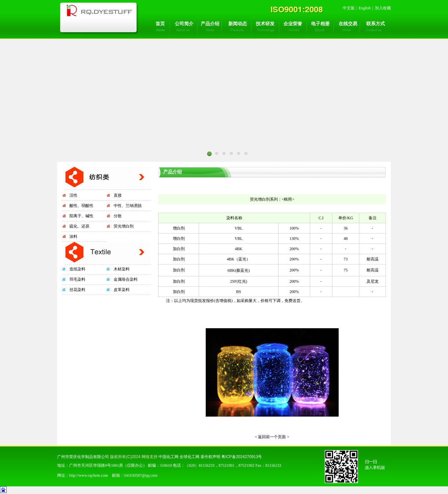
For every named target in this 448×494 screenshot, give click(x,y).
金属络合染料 (126, 279)
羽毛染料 (77, 279)
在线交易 (348, 24)
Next (311, 164)
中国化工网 (168, 457)
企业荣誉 (293, 24)
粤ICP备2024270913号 (242, 457)
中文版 (349, 8)
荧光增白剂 (124, 226)
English (365, 8)
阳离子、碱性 (81, 216)
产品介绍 (210, 24)
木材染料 (122, 269)
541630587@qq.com (141, 475)
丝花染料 (77, 290)
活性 (73, 195)
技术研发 (265, 24)
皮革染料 (122, 290)
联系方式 (376, 24)
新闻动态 (238, 24)
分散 (118, 216)
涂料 (73, 237)
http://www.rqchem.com (89, 475)
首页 (160, 24)
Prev (137, 164)
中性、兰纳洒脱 (128, 206)
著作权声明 (210, 457)
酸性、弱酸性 (81, 206)
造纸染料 (77, 269)
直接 (118, 195)
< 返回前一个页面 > (272, 437)
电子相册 (320, 24)
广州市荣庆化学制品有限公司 (83, 457)
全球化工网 (189, 457)
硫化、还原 (79, 226)
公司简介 (184, 24)
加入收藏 (383, 8)
